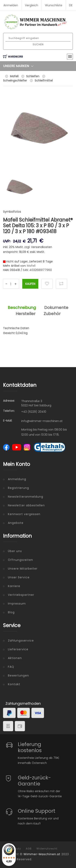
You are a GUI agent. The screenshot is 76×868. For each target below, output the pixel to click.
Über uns (15, 551)
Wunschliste (54, 5)
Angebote (16, 523)
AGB (29, 849)
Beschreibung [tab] (22, 308)
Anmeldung (17, 479)
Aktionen (15, 658)
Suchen (38, 44)
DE (71, 5)
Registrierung (18, 488)
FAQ (11, 667)
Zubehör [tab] (52, 314)
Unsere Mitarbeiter (23, 569)
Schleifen (33, 76)
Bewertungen (18, 675)
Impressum (17, 604)
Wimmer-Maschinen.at (42, 854)
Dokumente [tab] (56, 308)
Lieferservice (18, 649)
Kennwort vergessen (24, 514)
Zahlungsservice (21, 641)
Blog (11, 612)
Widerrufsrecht (47, 849)
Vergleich (32, 5)
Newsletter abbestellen (26, 505)
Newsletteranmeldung (26, 497)
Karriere (14, 586)
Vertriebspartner (21, 595)
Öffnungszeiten (20, 560)
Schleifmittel (44, 80)
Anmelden (11, 5)
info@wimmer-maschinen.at (42, 421)
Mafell (14, 76)
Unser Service (19, 577)
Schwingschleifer (15, 80)
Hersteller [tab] (26, 314)
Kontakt (14, 684)
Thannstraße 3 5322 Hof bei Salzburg (36, 403)
